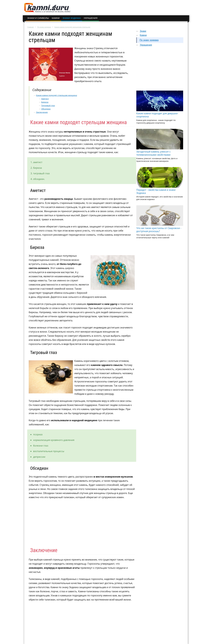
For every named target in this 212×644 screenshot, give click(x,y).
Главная (30, 27)
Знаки (143, 31)
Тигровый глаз (48, 105)
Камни (56, 18)
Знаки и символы (38, 18)
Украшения (90, 18)
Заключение (42, 112)
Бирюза (45, 102)
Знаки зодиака (72, 18)
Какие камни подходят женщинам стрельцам (72, 27)
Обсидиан (46, 109)
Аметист (45, 99)
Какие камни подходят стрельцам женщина (57, 95)
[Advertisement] (160, 70)
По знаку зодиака (44, 27)
